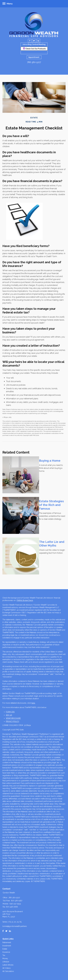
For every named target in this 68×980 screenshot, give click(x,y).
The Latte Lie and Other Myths (52, 544)
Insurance (6, 952)
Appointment (34, 57)
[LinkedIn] (10, 931)
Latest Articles (8, 965)
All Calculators (8, 971)
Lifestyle (6, 962)
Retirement (7, 942)
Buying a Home (50, 461)
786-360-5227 (34, 62)
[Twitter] (6, 931)
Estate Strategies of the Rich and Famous (51, 505)
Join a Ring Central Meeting (34, 44)
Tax (4, 955)
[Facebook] (3, 931)
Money (5, 958)
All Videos (7, 968)
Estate (5, 949)
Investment (7, 946)
